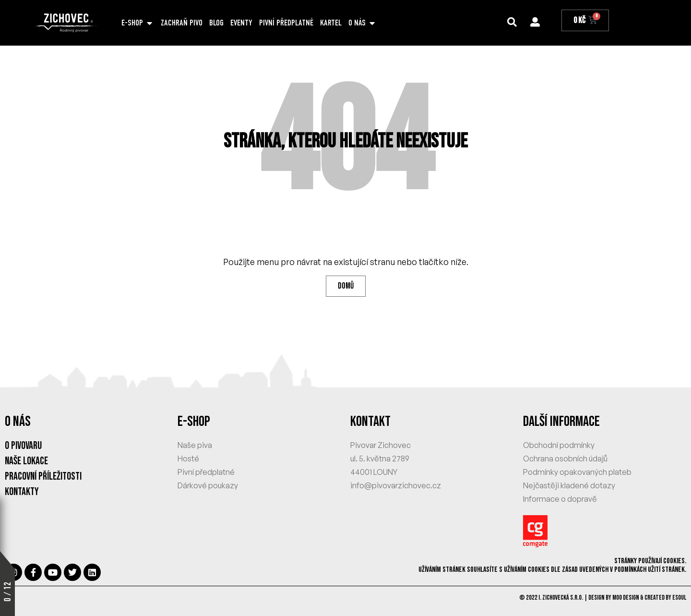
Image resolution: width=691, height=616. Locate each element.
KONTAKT (370, 422)
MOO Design (626, 598)
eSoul (679, 598)
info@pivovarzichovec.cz (396, 485)
